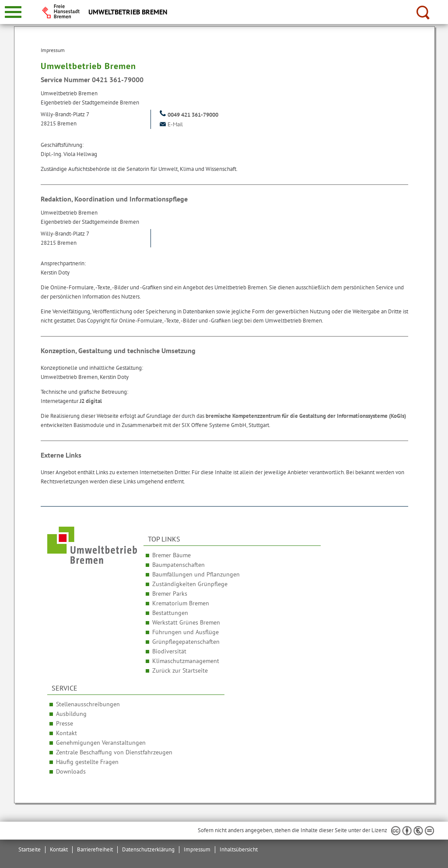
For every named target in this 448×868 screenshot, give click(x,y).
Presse (65, 723)
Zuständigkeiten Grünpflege (190, 584)
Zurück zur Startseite (180, 670)
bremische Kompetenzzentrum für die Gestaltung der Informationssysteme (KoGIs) (306, 416)
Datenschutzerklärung (148, 849)
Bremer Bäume (171, 555)
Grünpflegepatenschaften (186, 642)
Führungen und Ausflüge (185, 632)
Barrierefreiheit (95, 849)
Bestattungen (170, 613)
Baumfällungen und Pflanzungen (196, 574)
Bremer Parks (170, 594)
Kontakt (66, 733)
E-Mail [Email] (170, 124)
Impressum (197, 849)
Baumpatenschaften (178, 565)
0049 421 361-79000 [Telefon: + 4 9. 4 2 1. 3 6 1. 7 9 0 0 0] (188, 115)
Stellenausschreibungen (88, 704)
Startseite (30, 849)
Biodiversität (169, 651)
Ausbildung (71, 714)
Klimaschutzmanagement (186, 661)
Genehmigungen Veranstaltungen (101, 743)
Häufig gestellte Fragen (87, 762)
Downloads (71, 771)
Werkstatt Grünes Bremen (186, 622)
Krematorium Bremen (181, 603)
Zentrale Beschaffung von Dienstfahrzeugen (114, 752)
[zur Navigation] (13, 12)
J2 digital (91, 401)
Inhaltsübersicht (239, 849)
